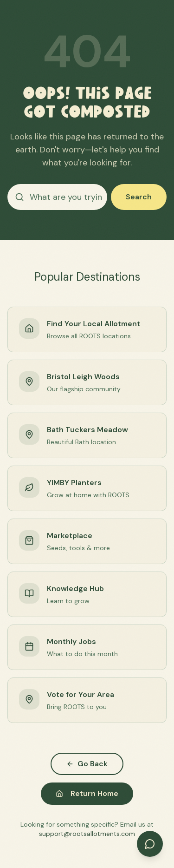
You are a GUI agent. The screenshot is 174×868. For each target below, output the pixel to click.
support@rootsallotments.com (87, 834)
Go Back (87, 764)
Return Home (87, 793)
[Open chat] (150, 844)
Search (139, 197)
